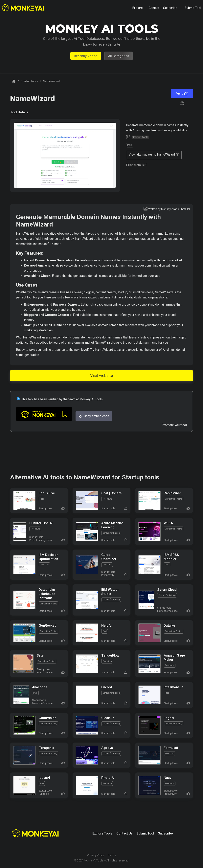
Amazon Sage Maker (174, 657)
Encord (107, 687)
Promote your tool (174, 425)
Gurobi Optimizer (109, 557)
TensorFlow (110, 655)
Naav (168, 778)
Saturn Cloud (167, 590)
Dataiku (169, 625)
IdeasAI (44, 778)
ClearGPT (109, 718)
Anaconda (40, 687)
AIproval (107, 748)
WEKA (168, 523)
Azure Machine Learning (113, 525)
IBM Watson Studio (110, 592)
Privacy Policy (96, 855)
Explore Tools (102, 833)
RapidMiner (172, 493)
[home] (23, 8)
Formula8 (171, 748)
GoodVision (47, 718)
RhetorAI (108, 778)
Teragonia (46, 748)
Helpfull (107, 625)
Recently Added (86, 56)
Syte (40, 655)
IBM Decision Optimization (48, 557)
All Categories (119, 56)
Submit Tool (145, 833)
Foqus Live (47, 493)
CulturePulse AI (41, 523)
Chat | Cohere (112, 493)
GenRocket (47, 625)
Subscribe (165, 833)
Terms (112, 855)
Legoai (169, 718)
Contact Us (124, 833)
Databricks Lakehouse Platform (47, 594)
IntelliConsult (174, 687)
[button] (137, 8)
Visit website (102, 376)
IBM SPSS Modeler (171, 557)
